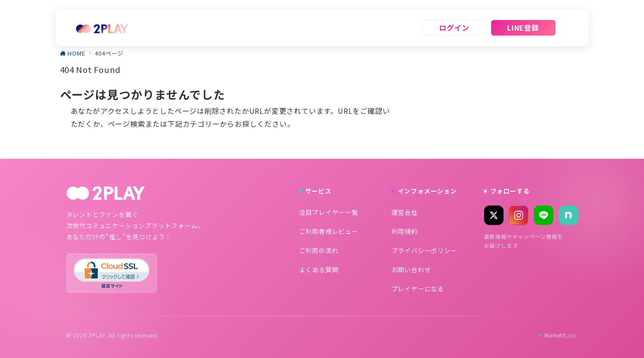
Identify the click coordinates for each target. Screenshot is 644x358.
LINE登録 (523, 28)
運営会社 (405, 212)
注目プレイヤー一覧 (329, 212)
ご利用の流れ (319, 250)
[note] (568, 215)
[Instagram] (519, 215)
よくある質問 (319, 270)
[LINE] (544, 215)
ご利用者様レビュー (329, 231)
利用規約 (405, 231)
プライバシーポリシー (424, 250)
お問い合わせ (411, 270)
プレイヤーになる (418, 289)
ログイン (454, 28)
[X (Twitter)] (494, 215)
